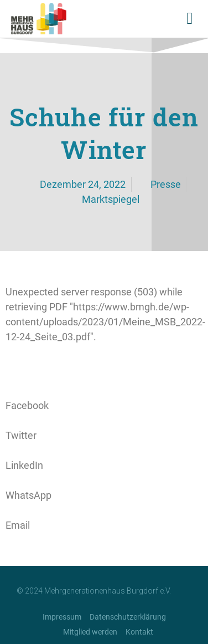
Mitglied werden (90, 632)
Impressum (62, 617)
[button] (190, 19)
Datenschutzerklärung (128, 617)
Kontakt (139, 632)
